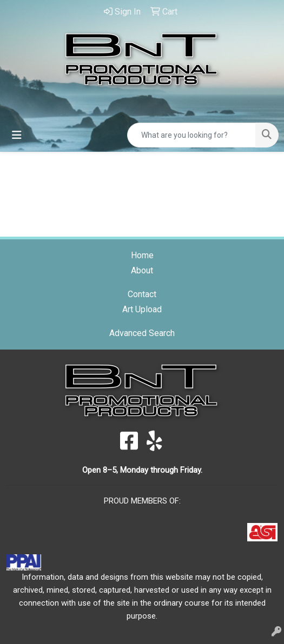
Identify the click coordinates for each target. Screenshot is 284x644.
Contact (142, 294)
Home (142, 255)
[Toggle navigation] (17, 135)
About (142, 270)
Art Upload (142, 309)
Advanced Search (142, 333)
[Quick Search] (191, 135)
